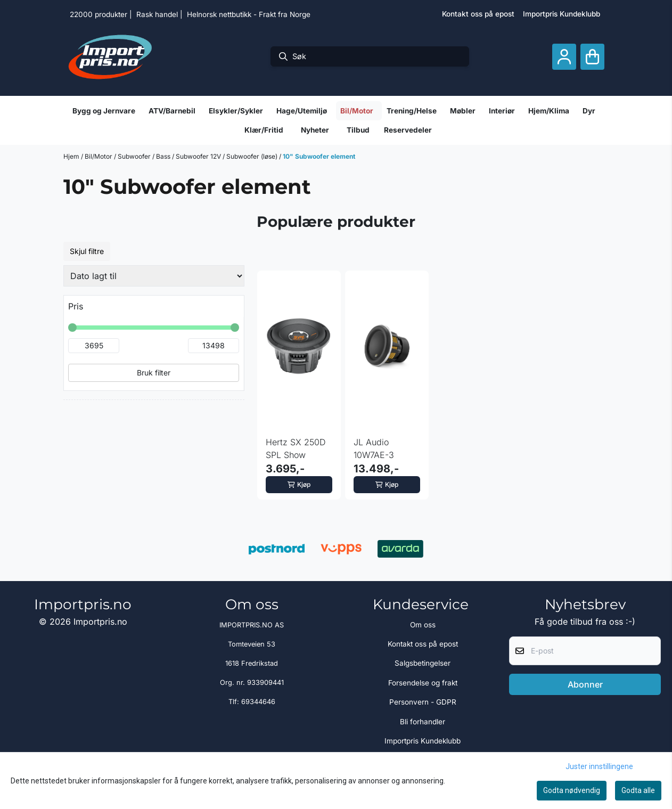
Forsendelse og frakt (423, 683)
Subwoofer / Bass (145, 156)
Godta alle (638, 790)
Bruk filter (154, 373)
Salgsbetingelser (423, 663)
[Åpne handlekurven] (592, 57)
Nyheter (315, 130)
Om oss (423, 625)
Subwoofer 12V (199, 156)
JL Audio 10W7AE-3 (374, 448)
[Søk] (370, 56)
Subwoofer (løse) (253, 156)
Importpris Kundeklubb (562, 14)
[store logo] (110, 56)
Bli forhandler (423, 722)
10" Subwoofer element (319, 156)
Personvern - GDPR (423, 702)
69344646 (258, 702)
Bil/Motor (99, 156)
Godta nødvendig (572, 790)
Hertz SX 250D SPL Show (296, 448)
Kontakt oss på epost (478, 14)
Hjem (72, 156)
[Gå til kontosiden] (564, 57)
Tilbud (358, 130)
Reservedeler (408, 130)
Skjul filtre (87, 251)
